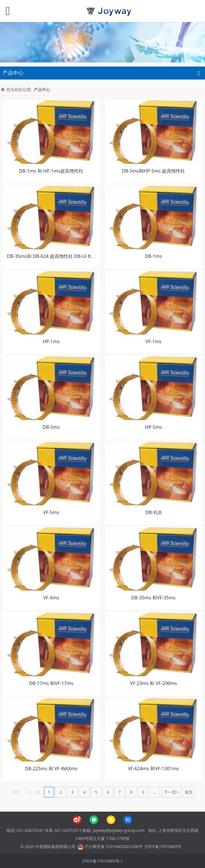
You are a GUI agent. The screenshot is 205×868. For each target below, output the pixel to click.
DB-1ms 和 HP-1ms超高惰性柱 (51, 171)
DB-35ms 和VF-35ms (153, 598)
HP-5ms (154, 427)
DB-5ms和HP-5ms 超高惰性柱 (153, 171)
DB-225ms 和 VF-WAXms (51, 769)
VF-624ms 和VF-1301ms (154, 769)
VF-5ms (51, 512)
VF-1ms (153, 341)
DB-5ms (51, 427)
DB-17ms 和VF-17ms (51, 683)
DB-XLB (153, 512)
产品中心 (42, 89)
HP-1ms (51, 341)
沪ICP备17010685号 (163, 846)
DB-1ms (153, 256)
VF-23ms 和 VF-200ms (153, 683)
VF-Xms (51, 598)
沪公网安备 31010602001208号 (114, 846)
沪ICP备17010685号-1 (103, 861)
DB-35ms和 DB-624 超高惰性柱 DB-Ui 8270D (54, 256)
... (155, 792)
